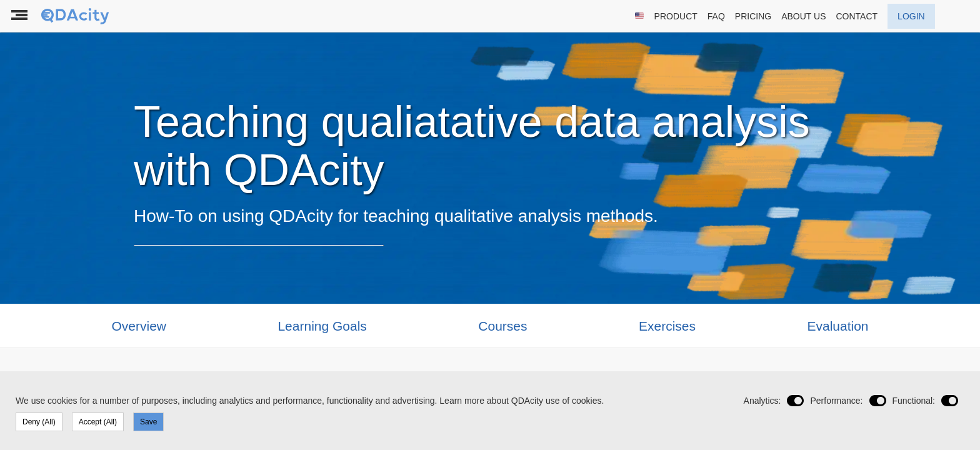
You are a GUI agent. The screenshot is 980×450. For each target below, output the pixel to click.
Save (148, 422)
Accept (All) (98, 422)
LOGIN (911, 16)
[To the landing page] (76, 16)
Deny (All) (39, 422)
